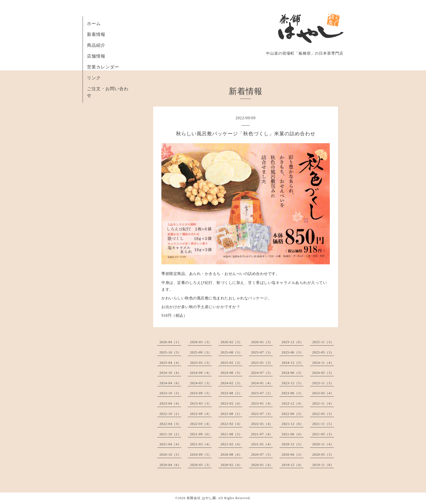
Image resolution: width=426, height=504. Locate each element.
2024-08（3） (231, 373)
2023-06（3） (293, 393)
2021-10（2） (170, 434)
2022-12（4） (293, 403)
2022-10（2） (170, 414)
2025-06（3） (293, 352)
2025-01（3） (262, 363)
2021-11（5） (323, 424)
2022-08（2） (231, 414)
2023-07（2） (262, 393)
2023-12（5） (293, 383)
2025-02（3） (231, 363)
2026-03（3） (201, 342)
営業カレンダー (103, 67)
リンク (94, 78)
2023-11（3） (323, 383)
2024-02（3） (231, 383)
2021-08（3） (231, 434)
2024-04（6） (170, 383)
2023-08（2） (231, 393)
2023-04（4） (170, 403)
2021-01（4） (262, 444)
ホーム (94, 24)
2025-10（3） (170, 352)
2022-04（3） (170, 424)
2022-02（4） (231, 424)
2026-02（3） (231, 342)
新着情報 (96, 34)
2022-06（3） (293, 414)
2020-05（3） (323, 455)
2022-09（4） (201, 414)
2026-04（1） (170, 342)
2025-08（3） (231, 352)
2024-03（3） (201, 383)
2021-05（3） (323, 434)
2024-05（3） (323, 373)
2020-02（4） (231, 465)
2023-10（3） (170, 393)
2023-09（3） (201, 393)
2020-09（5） (201, 455)
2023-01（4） (262, 403)
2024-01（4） (262, 383)
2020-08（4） (231, 455)
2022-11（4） (323, 403)
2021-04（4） (170, 444)
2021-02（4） (231, 444)
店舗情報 (96, 56)
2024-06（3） (293, 373)
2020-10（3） (170, 455)
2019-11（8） (323, 465)
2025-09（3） (201, 352)
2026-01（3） (262, 342)
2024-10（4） (170, 373)
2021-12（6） (293, 424)
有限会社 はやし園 (201, 498)
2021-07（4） (262, 434)
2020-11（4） (323, 444)
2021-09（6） (201, 434)
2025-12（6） (293, 342)
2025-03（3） (201, 363)
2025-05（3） (323, 352)
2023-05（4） (323, 393)
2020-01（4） (262, 465)
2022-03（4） (201, 424)
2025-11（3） (323, 342)
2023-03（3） (201, 403)
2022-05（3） (323, 414)
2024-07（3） (262, 373)
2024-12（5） (293, 363)
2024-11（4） (323, 363)
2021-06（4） (293, 434)
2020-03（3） (201, 465)
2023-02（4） (231, 403)
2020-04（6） (170, 465)
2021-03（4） (201, 444)
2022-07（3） (262, 414)
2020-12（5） (293, 444)
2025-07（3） (262, 352)
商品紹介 (96, 45)
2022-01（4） (262, 424)
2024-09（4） (201, 373)
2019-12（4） (293, 465)
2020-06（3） (293, 455)
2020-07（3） (262, 455)
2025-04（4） (170, 363)
